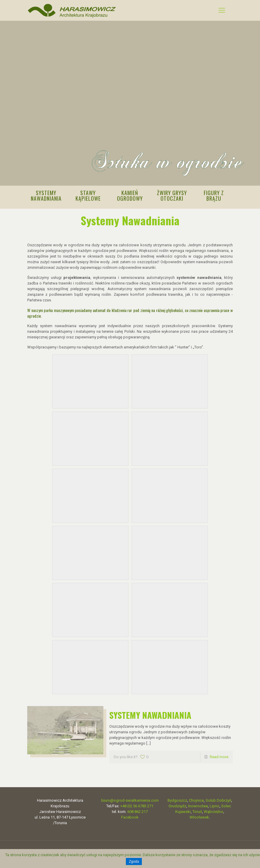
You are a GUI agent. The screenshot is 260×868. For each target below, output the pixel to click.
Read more (219, 755)
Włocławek (199, 815)
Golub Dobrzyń (218, 799)
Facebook (130, 815)
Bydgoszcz (177, 799)
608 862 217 (138, 810)
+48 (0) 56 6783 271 (137, 804)
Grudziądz (177, 804)
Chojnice (196, 799)
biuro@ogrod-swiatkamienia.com (130, 799)
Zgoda (134, 861)
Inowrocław (198, 804)
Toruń (197, 810)
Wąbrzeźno (214, 810)
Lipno (215, 804)
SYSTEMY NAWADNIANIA (150, 713)
